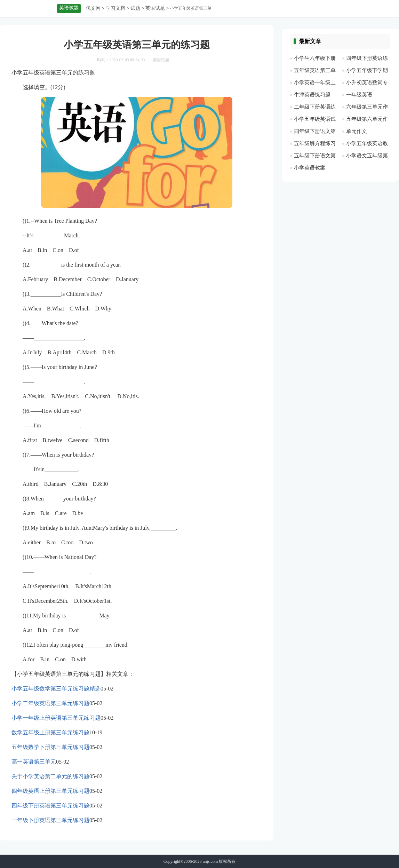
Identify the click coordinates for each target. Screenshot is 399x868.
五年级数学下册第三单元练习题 (50, 747)
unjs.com (210, 861)
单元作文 (357, 131)
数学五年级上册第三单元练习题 (50, 732)
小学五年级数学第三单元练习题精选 (56, 689)
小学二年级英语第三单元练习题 (50, 703)
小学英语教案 (310, 168)
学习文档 (115, 8)
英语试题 (155, 8)
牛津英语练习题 (312, 95)
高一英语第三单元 (34, 762)
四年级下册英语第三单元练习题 (50, 806)
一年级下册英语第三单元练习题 (50, 820)
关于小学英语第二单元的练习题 (50, 776)
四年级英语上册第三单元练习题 (50, 791)
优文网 (93, 8)
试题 (135, 8)
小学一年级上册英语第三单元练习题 (56, 718)
